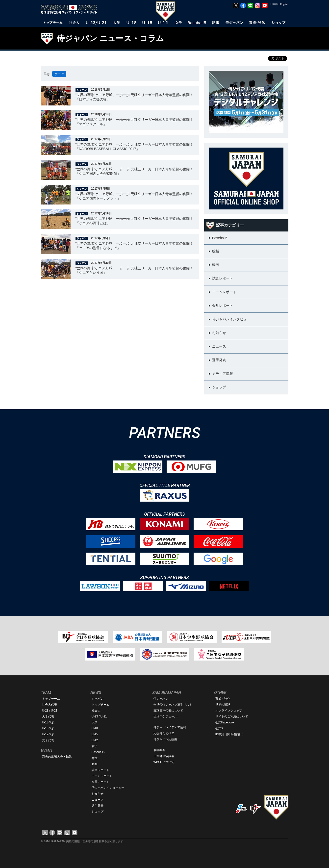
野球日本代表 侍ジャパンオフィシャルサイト (71, 9)
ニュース (98, 800)
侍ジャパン (161, 699)
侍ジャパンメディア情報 (170, 727)
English (284, 4)
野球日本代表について (168, 711)
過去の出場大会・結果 (57, 757)
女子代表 (48, 740)
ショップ (98, 812)
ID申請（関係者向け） (230, 734)
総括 (95, 758)
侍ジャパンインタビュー (108, 788)
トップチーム (51, 699)
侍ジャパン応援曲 (165, 739)
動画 (95, 764)
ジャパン (98, 699)
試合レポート (101, 770)
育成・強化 (223, 699)
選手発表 (98, 806)
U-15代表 (48, 728)
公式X (219, 728)
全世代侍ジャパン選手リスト (173, 705)
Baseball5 (98, 752)
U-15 (95, 734)
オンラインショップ (229, 711)
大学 (95, 722)
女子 (95, 746)
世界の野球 (223, 705)
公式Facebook (225, 722)
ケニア (59, 74)
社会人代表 (50, 705)
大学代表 (48, 716)
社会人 (96, 711)
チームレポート (102, 776)
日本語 (274, 4)
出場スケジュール (165, 716)
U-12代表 (48, 734)
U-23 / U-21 (50, 711)
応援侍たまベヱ (164, 733)
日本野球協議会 (164, 756)
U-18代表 (48, 722)
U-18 (95, 728)
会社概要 (159, 750)
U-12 (95, 740)
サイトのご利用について (232, 716)
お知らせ (98, 794)
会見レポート (101, 782)
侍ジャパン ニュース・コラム (111, 38)
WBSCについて (164, 762)
